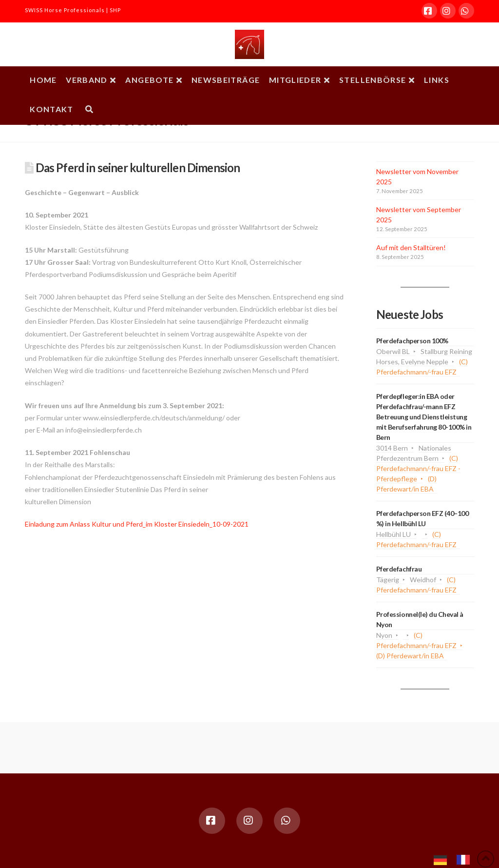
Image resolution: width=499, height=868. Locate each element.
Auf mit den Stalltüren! (411, 247)
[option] (466, 860)
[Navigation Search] (89, 110)
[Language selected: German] (457, 859)
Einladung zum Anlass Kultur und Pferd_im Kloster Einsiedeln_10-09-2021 (137, 524)
